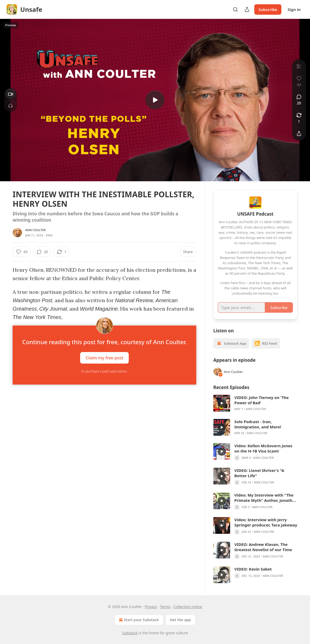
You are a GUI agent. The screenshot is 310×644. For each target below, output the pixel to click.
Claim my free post (104, 358)
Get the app (180, 620)
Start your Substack (138, 620)
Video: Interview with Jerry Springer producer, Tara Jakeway (266, 522)
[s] (155, 100)
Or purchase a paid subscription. (104, 371)
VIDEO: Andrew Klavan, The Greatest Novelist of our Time (263, 547)
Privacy (151, 607)
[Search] (235, 9)
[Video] (11, 94)
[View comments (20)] (299, 100)
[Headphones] (11, 106)
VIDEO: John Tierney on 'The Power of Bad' (262, 400)
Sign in (294, 9)
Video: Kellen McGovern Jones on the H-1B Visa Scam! (263, 448)
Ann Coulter (35, 230)
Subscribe (268, 9)
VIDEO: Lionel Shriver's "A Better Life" (259, 473)
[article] (255, 403)
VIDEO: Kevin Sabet (253, 569)
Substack (130, 633)
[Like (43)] (22, 252)
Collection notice (188, 607)
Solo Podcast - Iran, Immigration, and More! (258, 424)
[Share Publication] (247, 9)
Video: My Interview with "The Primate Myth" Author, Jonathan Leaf (266, 498)
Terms (165, 607)
